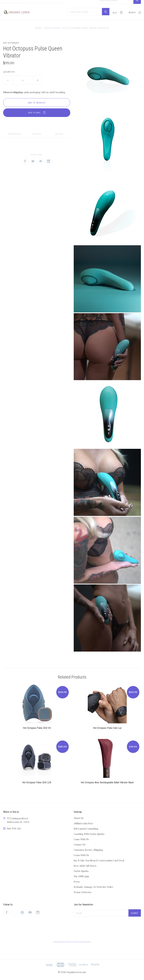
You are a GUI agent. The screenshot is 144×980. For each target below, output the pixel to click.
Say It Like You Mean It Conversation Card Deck (99, 860)
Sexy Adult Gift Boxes (85, 866)
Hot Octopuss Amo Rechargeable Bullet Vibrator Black (107, 782)
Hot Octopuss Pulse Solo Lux (107, 728)
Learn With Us (81, 855)
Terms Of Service (83, 892)
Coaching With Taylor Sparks (89, 834)
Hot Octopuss (11, 43)
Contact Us (80, 845)
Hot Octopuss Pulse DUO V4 (37, 728)
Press (77, 882)
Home (39, 28)
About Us (79, 818)
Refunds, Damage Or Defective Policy (94, 887)
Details (59, 134)
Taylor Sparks (81, 871)
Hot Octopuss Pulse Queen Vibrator (86, 28)
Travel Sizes (52, 28)
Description (14, 134)
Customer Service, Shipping (88, 850)
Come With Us (81, 839)
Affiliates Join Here (84, 823)
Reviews (37, 134)
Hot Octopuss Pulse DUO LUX (37, 782)
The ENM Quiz (81, 876)
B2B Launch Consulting (86, 829)
